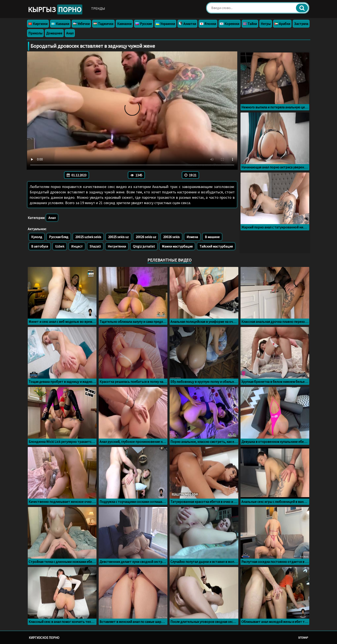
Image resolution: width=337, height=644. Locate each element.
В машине (212, 237)
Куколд (37, 237)
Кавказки (124, 24)
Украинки (165, 24)
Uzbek (60, 246)
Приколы (35, 33)
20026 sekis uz (146, 237)
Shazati (95, 246)
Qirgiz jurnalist (144, 246)
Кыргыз (55, 9)
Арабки (282, 24)
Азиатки (187, 24)
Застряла (301, 24)
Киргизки (38, 24)
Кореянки (230, 24)
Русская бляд (59, 237)
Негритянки (117, 246)
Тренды (98, 8)
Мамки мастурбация (177, 246)
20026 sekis (171, 237)
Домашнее (54, 33)
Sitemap (303, 638)
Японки (208, 24)
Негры (266, 24)
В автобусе (40, 246)
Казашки (60, 24)
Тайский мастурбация (216, 246)
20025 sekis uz (118, 237)
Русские (144, 24)
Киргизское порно (44, 638)
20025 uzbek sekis (88, 237)
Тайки (250, 24)
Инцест (77, 246)
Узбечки (81, 24)
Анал (70, 33)
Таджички (103, 24)
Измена (192, 237)
